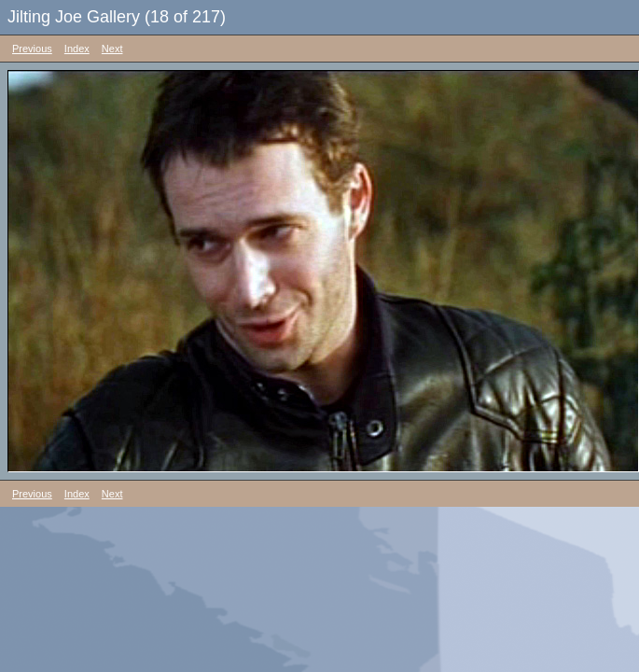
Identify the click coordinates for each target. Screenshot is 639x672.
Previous (32, 49)
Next (112, 49)
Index (77, 49)
